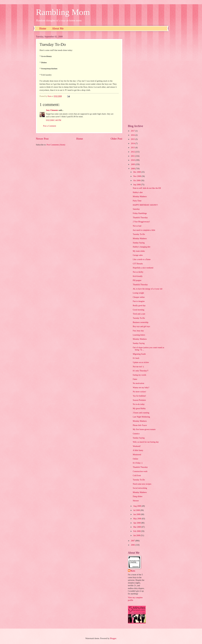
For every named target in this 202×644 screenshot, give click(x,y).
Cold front (137, 476)
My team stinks (139, 251)
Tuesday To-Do (139, 234)
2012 (133, 152)
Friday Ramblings (140, 213)
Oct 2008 (137, 181)
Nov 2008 (137, 176)
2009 (133, 164)
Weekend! (137, 446)
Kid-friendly (138, 276)
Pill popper (137, 280)
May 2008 (137, 519)
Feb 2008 (137, 531)
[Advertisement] (147, 78)
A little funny (138, 450)
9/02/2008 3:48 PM (54, 120)
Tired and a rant (139, 314)
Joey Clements (52, 110)
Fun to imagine (139, 301)
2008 (133, 169)
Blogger (113, 638)
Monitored (137, 455)
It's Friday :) (138, 463)
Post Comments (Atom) (56, 145)
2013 (133, 148)
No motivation (138, 383)
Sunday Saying (139, 243)
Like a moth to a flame (142, 259)
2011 (133, 156)
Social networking (140, 488)
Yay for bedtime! (139, 396)
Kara (133, 571)
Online (135, 459)
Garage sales (138, 255)
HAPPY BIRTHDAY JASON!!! (145, 205)
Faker (135, 379)
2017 (133, 131)
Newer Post (42, 139)
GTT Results (138, 264)
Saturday (136, 209)
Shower (136, 501)
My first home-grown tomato (144, 429)
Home (43, 28)
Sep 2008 (137, 185)
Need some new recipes (142, 484)
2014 (133, 143)
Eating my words (139, 375)
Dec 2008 (137, 172)
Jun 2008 (137, 514)
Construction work (140, 471)
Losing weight (138, 293)
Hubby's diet (138, 192)
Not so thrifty (138, 272)
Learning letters (139, 335)
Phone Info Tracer (140, 425)
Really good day (139, 306)
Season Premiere (139, 400)
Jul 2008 (137, 510)
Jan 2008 (137, 535)
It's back (136, 358)
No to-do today (139, 404)
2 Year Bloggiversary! (141, 222)
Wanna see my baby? (141, 388)
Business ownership (141, 322)
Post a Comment (50, 126)
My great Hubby (139, 408)
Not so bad (137, 226)
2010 (133, 160)
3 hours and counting (141, 413)
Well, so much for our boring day (146, 442)
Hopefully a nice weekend (143, 268)
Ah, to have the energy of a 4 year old (148, 289)
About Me (58, 28)
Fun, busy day (138, 331)
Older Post (116, 139)
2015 (133, 139)
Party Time (137, 201)
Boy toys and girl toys (141, 326)
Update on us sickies (141, 362)
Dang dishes (138, 496)
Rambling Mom (63, 12)
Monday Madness (140, 196)
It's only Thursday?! (141, 371)
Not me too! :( (138, 367)
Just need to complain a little (144, 230)
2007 (133, 541)
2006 (133, 545)
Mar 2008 (137, 527)
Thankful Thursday (140, 218)
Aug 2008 (137, 506)
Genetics (136, 434)
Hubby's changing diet (142, 247)
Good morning (139, 310)
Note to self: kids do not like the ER (147, 188)
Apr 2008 (137, 523)
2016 (133, 135)
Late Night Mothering (141, 417)
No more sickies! (139, 392)
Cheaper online (139, 297)
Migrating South (139, 354)
